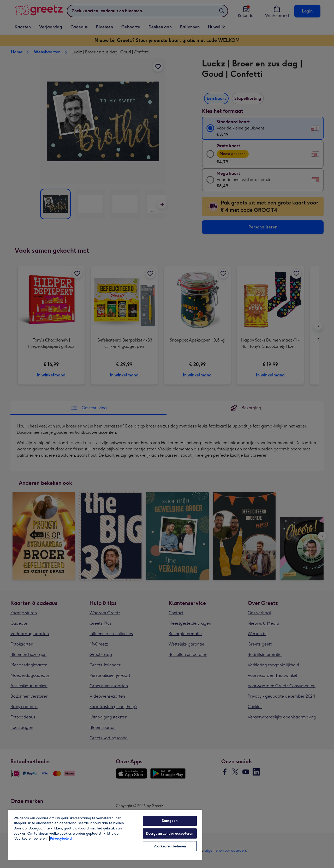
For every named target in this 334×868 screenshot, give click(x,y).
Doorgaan (170, 821)
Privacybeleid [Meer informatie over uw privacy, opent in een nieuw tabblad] (61, 838)
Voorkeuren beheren (170, 846)
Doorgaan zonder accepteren (170, 833)
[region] (105, 835)
